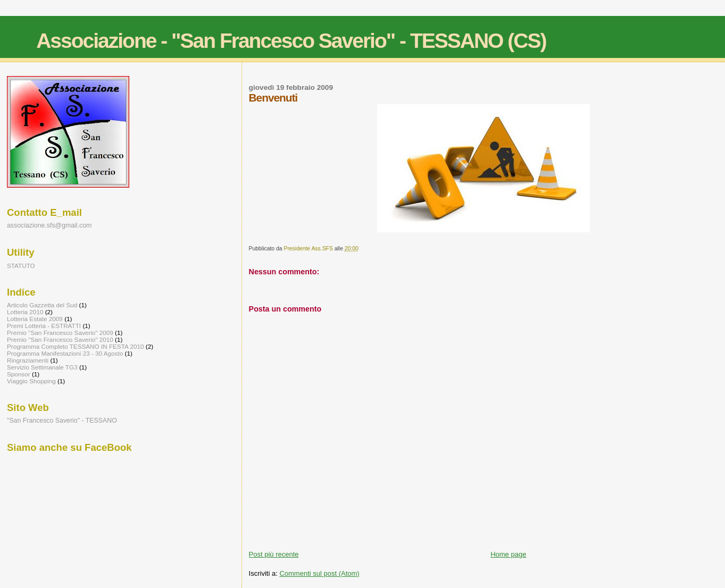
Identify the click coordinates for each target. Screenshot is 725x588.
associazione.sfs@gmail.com (49, 225)
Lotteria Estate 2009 (35, 319)
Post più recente (274, 554)
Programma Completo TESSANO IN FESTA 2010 (75, 346)
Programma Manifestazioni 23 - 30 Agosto (65, 353)
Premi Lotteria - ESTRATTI (44, 326)
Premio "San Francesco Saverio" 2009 (60, 333)
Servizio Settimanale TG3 (42, 367)
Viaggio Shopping (31, 381)
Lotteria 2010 (25, 312)
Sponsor (19, 374)
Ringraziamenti (28, 360)
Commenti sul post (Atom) (319, 573)
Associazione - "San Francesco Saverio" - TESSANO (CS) (291, 41)
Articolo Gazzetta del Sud (42, 305)
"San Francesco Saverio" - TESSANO (62, 421)
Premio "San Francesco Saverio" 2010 (60, 339)
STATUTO (21, 266)
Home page (508, 554)
